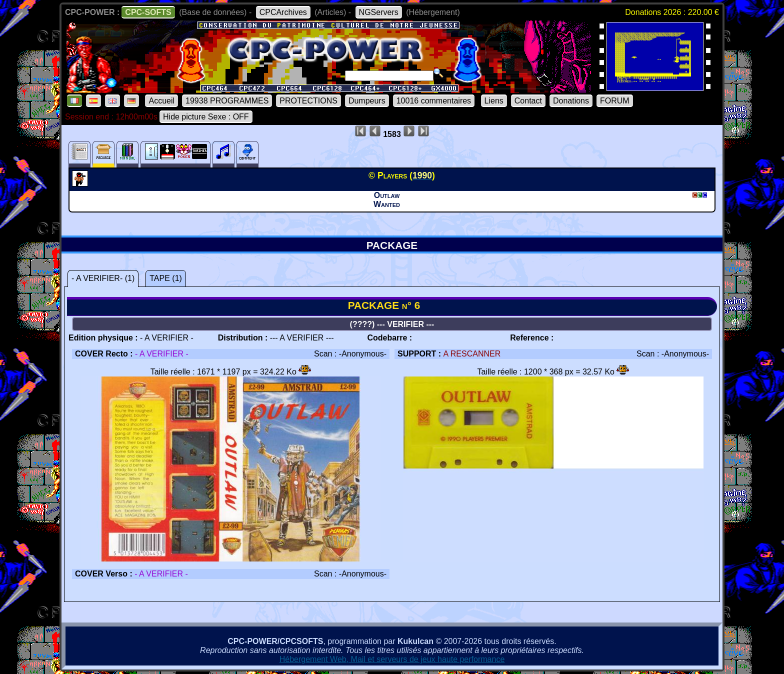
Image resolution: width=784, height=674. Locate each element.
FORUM (615, 101)
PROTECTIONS (308, 101)
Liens (494, 101)
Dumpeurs (367, 101)
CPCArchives (283, 12)
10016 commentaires (434, 101)
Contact (528, 101)
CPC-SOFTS (148, 12)
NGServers (379, 12)
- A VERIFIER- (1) (103, 278)
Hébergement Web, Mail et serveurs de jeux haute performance (392, 659)
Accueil (161, 101)
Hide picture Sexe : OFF (206, 117)
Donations (571, 101)
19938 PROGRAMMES (227, 101)
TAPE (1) (166, 278)
